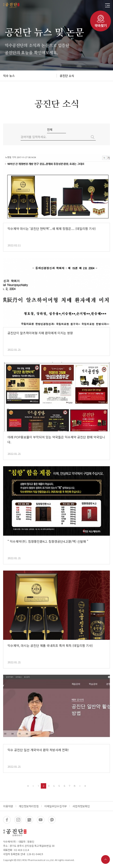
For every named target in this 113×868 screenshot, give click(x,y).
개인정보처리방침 (29, 806)
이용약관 (8, 806)
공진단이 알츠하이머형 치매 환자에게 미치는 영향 (40, 333)
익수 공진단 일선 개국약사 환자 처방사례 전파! (38, 750)
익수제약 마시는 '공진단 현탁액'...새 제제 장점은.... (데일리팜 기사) (52, 229)
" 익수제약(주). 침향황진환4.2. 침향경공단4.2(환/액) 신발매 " (48, 541)
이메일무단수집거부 (56, 806)
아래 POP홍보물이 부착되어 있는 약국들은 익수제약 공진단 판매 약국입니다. (56, 440)
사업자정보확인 (81, 806)
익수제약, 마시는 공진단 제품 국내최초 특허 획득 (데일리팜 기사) (50, 645)
